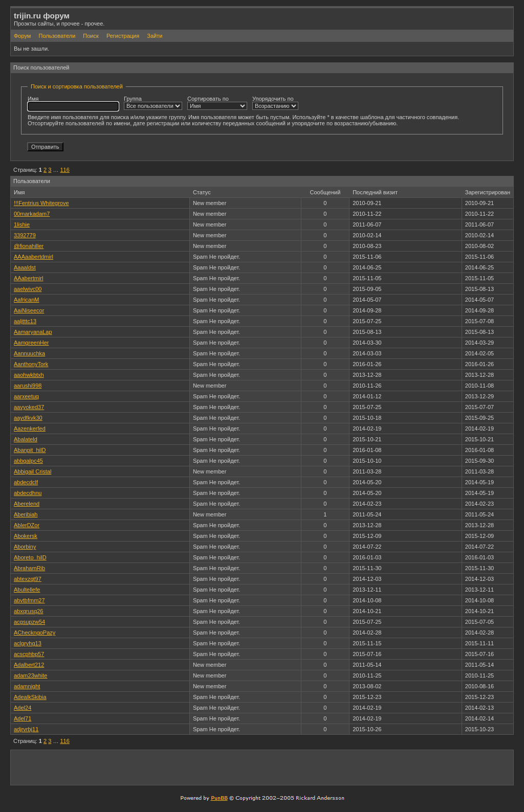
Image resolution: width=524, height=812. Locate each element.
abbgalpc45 (28, 461)
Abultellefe (27, 590)
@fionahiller (29, 246)
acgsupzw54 (29, 622)
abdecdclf (26, 482)
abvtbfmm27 (29, 600)
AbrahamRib (29, 568)
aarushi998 (28, 386)
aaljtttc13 (25, 321)
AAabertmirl (28, 278)
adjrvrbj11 (26, 729)
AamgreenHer (31, 343)
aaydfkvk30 (28, 418)
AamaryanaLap (33, 332)
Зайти (155, 36)
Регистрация (123, 36)
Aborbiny (25, 547)
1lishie (22, 224)
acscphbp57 (29, 654)
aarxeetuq (26, 396)
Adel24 (23, 708)
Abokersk (26, 536)
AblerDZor (27, 525)
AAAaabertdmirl (34, 257)
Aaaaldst (25, 267)
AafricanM (27, 300)
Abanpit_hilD (30, 450)
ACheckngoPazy (35, 633)
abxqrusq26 (29, 611)
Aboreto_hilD (30, 557)
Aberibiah (26, 514)
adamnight (27, 686)
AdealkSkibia (30, 697)
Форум (22, 36)
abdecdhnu (28, 493)
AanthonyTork (31, 364)
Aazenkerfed (30, 428)
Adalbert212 (29, 665)
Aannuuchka (29, 353)
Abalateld (26, 439)
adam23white (30, 675)
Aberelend (27, 504)
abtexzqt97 (28, 579)
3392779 (25, 235)
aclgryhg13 (28, 643)
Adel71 (23, 718)
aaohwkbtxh (29, 375)
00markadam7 (32, 214)
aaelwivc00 (28, 289)
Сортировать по (217, 103)
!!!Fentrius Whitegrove (41, 203)
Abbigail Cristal (32, 471)
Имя (73, 103)
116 (64, 170)
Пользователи (57, 36)
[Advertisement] (390, 767)
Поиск (91, 36)
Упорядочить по (275, 103)
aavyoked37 (29, 407)
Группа (153, 103)
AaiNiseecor (29, 310)
